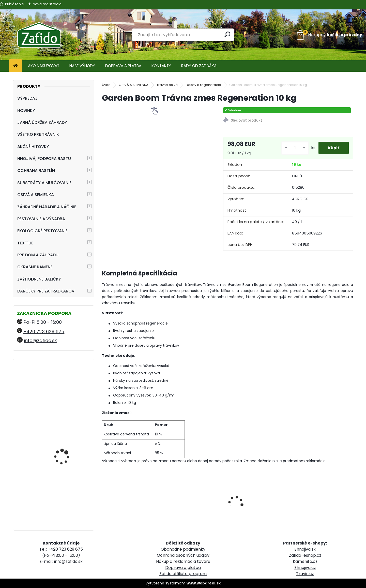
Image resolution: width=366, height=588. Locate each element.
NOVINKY (26, 111)
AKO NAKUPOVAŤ (44, 66)
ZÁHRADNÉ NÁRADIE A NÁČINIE (47, 207)
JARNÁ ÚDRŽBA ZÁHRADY (42, 122)
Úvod (106, 85)
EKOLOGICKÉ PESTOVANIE (42, 231)
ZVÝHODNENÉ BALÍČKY (39, 279)
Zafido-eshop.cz (305, 555)
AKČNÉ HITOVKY (33, 147)
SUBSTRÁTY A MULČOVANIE (44, 183)
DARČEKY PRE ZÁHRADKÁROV (46, 291)
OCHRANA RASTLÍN (36, 171)
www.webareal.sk (204, 583)
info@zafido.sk (40, 340)
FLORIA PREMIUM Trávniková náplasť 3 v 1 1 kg (68, 388)
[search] (228, 34)
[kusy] (294, 148)
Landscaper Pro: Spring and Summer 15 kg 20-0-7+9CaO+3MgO (67, 437)
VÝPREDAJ (27, 98)
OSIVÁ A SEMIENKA (36, 195)
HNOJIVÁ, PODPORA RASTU (44, 159)
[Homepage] (16, 66)
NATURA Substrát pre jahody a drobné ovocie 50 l (68, 497)
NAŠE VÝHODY (82, 66)
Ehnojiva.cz (305, 568)
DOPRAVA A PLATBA (123, 66)
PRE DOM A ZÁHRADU (38, 255)
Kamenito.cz (305, 561)
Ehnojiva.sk (305, 549)
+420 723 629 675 (44, 332)
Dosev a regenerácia (203, 85)
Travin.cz (305, 574)
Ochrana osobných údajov (183, 555)
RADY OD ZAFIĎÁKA (199, 66)
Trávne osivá (167, 85)
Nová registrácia (47, 4)
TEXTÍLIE (25, 243)
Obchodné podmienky (183, 549)
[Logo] (39, 35)
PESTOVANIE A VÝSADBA (41, 219)
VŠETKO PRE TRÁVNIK (38, 134)
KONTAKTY (161, 66)
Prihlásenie (14, 4)
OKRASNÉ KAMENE (35, 267)
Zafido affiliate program (183, 574)
